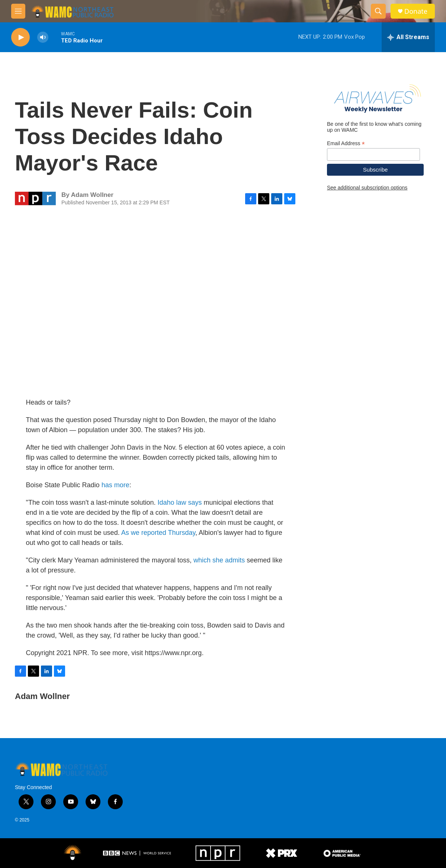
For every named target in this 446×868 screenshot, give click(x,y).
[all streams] (408, 37)
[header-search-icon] (378, 11)
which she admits (219, 560)
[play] (20, 37)
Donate (416, 11)
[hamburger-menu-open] (18, 11)
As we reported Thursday (158, 533)
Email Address (346, 143)
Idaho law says (180, 502)
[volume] (43, 37)
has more (115, 485)
